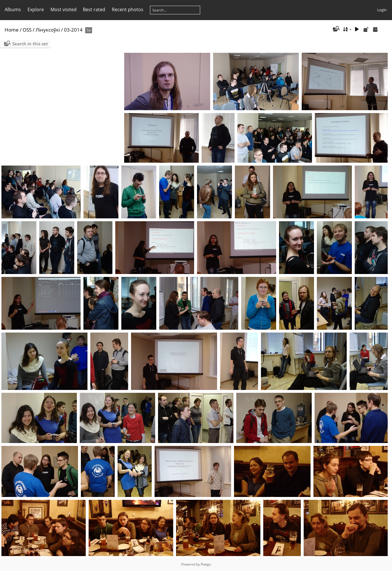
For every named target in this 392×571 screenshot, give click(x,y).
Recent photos (128, 9)
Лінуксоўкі (48, 30)
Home (12, 30)
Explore (36, 9)
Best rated (94, 9)
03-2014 (73, 30)
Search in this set (30, 44)
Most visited (64, 9)
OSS (27, 30)
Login (382, 10)
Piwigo (206, 564)
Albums (13, 9)
